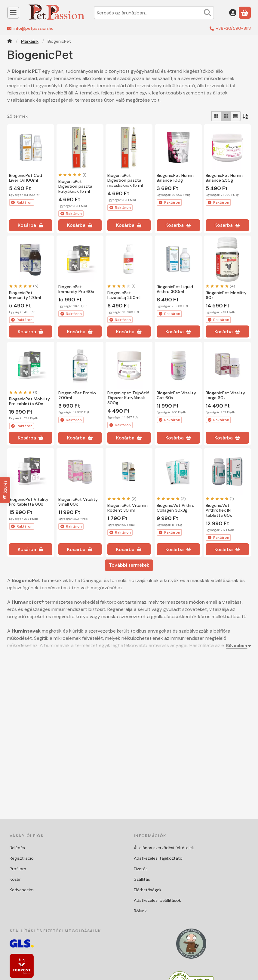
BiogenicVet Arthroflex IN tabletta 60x (219, 510)
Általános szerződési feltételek (164, 848)
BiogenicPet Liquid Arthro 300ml (175, 289)
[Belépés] (233, 13)
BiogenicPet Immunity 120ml (25, 295)
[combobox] (154, 13)
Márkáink (30, 41)
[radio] (216, 116)
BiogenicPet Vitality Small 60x (78, 502)
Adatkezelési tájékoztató (158, 858)
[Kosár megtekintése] (245, 13)
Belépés (17, 848)
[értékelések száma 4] (220, 286)
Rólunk (140, 911)
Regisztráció (22, 858)
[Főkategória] (10, 42)
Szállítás (142, 879)
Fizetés (141, 869)
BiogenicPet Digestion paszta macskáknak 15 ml (125, 180)
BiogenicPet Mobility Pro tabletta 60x (29, 401)
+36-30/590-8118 (233, 28)
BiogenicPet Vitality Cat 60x (176, 395)
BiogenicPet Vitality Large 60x (225, 395)
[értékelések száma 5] (24, 286)
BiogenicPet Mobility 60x (226, 295)
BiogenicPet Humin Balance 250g (224, 178)
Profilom (18, 869)
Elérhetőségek (148, 890)
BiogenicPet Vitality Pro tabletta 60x (29, 502)
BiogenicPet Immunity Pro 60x (76, 289)
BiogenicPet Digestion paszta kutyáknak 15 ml (75, 186)
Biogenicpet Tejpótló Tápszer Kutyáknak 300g (128, 398)
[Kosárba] (31, 225)
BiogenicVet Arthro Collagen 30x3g (176, 508)
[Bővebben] (237, 646)
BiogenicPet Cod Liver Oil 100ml (26, 178)
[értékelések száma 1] (72, 175)
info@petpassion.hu (34, 28)
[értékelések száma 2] (122, 498)
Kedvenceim (22, 890)
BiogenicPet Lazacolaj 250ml (124, 295)
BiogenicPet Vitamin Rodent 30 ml (127, 508)
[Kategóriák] (13, 13)
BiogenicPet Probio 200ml (77, 395)
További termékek (129, 565)
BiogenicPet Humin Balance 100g (175, 178)
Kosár (15, 879)
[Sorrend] (246, 116)
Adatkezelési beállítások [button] (157, 900)
